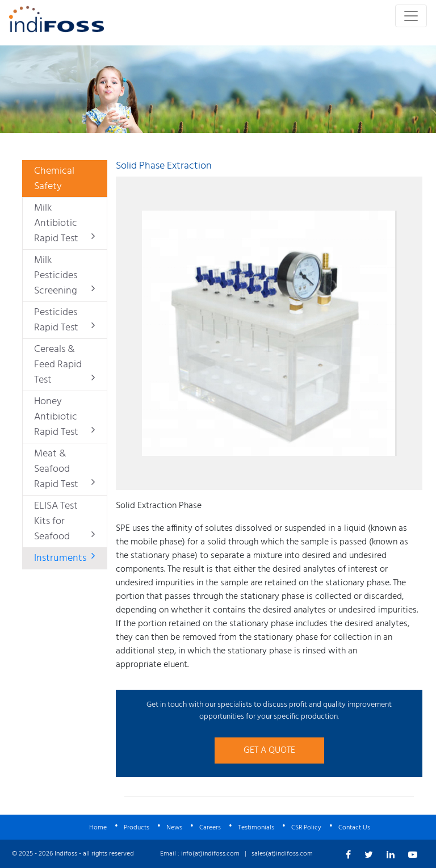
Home (98, 828)
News (174, 828)
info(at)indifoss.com (210, 854)
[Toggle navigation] (411, 16)
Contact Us (354, 828)
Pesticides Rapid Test (64, 320)
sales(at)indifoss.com (282, 854)
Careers (210, 828)
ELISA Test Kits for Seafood (64, 521)
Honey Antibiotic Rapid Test (64, 417)
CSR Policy (306, 828)
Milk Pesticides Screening (64, 276)
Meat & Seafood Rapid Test (64, 469)
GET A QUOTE (269, 750)
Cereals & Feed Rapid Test (64, 365)
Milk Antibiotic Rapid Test (64, 223)
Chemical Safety (54, 179)
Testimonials (256, 828)
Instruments (64, 558)
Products (137, 828)
